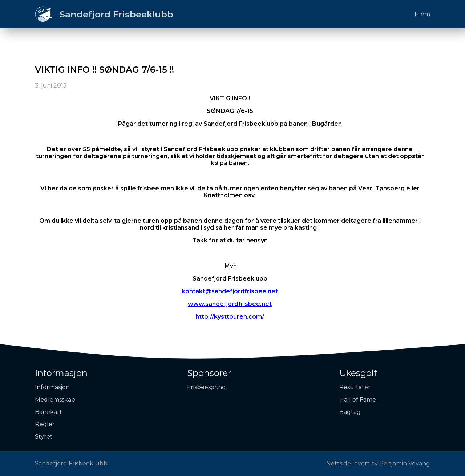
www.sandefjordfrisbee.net (230, 304)
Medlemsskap (55, 400)
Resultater (355, 387)
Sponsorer (209, 373)
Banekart (48, 412)
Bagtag (350, 412)
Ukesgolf (358, 373)
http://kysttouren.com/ (230, 317)
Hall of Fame (358, 400)
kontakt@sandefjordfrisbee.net (230, 291)
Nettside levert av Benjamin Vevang (378, 463)
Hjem (422, 14)
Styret (44, 437)
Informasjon (61, 373)
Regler (45, 424)
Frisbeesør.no (206, 387)
